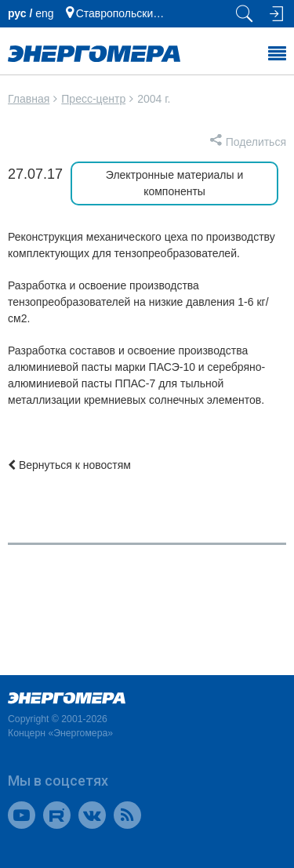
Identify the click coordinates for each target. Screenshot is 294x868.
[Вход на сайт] (274, 14)
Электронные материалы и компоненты (175, 183)
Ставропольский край (123, 13)
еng (44, 13)
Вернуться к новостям (69, 465)
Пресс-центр (93, 99)
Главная (29, 99)
